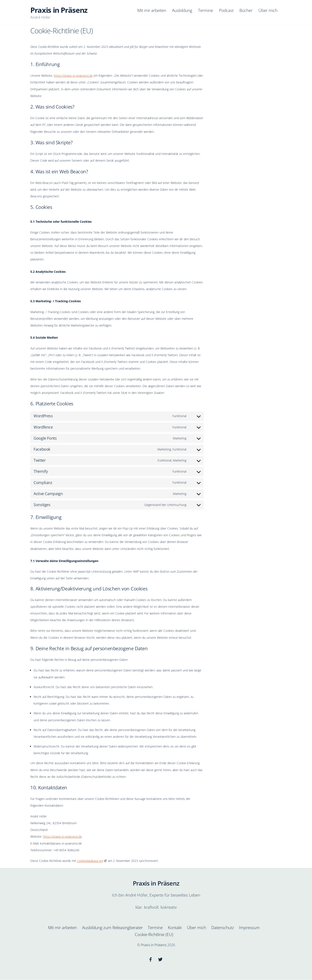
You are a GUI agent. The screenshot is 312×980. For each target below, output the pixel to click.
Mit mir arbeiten (152, 10)
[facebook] (151, 959)
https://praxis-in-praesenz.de (73, 76)
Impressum (249, 928)
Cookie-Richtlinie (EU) (154, 935)
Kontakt (175, 928)
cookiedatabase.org (90, 861)
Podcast (226, 10)
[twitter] (160, 959)
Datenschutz (223, 928)
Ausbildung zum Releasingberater (112, 928)
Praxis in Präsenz (154, 945)
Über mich (268, 10)
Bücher (246, 10)
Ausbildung (182, 10)
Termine (206, 10)
